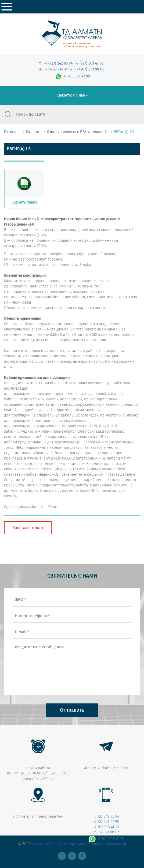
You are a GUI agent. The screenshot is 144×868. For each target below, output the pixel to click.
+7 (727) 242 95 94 (58, 63)
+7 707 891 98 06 (106, 832)
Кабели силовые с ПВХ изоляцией (77, 132)
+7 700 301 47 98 (72, 76)
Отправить (72, 710)
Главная (11, 132)
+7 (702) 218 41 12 (58, 69)
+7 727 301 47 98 (106, 822)
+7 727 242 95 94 (106, 817)
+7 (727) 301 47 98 (89, 63)
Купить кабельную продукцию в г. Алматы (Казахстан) (79, 844)
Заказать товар (28, 528)
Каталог (33, 132)
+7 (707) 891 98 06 (90, 69)
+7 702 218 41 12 (106, 827)
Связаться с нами (72, 95)
